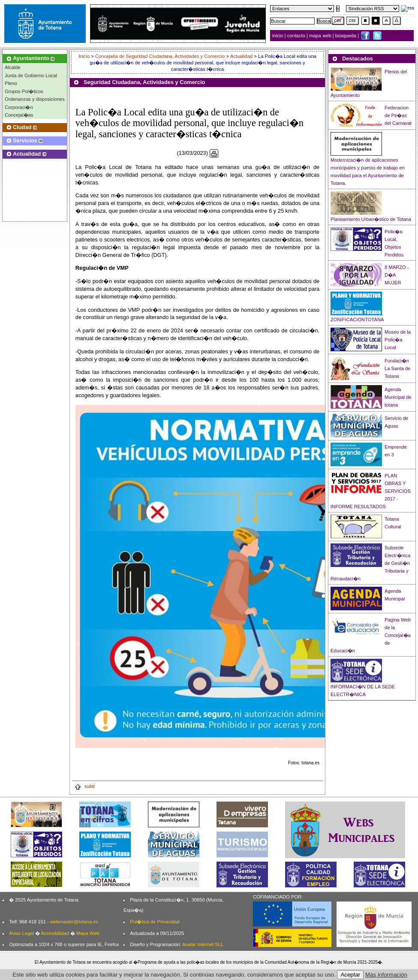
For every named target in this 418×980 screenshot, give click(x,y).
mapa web (321, 36)
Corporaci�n (19, 107)
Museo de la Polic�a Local (398, 340)
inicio (278, 36)
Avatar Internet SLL (203, 944)
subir (84, 786)
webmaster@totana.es (74, 922)
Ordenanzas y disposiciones (35, 99)
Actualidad (241, 56)
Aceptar (350, 975)
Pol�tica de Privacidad (155, 922)
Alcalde (13, 67)
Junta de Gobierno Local (31, 75)
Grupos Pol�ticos (24, 91)
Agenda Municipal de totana (398, 397)
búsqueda (346, 36)
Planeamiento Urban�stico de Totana (371, 219)
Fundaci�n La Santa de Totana (397, 368)
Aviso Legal (21, 933)
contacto (296, 36)
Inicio (85, 56)
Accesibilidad (55, 933)
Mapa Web (88, 933)
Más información (386, 975)
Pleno (11, 83)
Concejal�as (19, 115)
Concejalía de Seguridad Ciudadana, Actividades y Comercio (160, 56)
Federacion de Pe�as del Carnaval (398, 115)
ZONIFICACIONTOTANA (357, 320)
